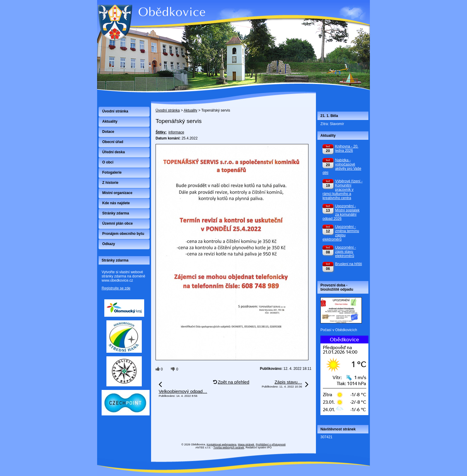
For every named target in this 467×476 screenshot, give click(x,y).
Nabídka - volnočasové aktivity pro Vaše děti (342, 166)
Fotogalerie (112, 172)
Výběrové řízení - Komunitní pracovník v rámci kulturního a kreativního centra (342, 190)
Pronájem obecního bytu (123, 234)
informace (176, 132)
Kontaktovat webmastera (222, 445)
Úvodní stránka (168, 110)
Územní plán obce (117, 223)
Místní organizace (117, 193)
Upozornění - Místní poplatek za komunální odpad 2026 (341, 212)
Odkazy (109, 244)
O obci (108, 162)
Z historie (110, 183)
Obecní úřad (113, 142)
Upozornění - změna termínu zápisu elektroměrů (341, 233)
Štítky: (161, 132)
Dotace (108, 132)
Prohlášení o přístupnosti (271, 445)
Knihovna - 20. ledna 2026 (347, 148)
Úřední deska (113, 152)
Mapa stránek (246, 445)
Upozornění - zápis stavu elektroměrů (345, 252)
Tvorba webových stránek (229, 448)
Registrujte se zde (116, 288)
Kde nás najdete (116, 203)
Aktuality (190, 110)
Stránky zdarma (116, 213)
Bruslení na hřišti (348, 264)
